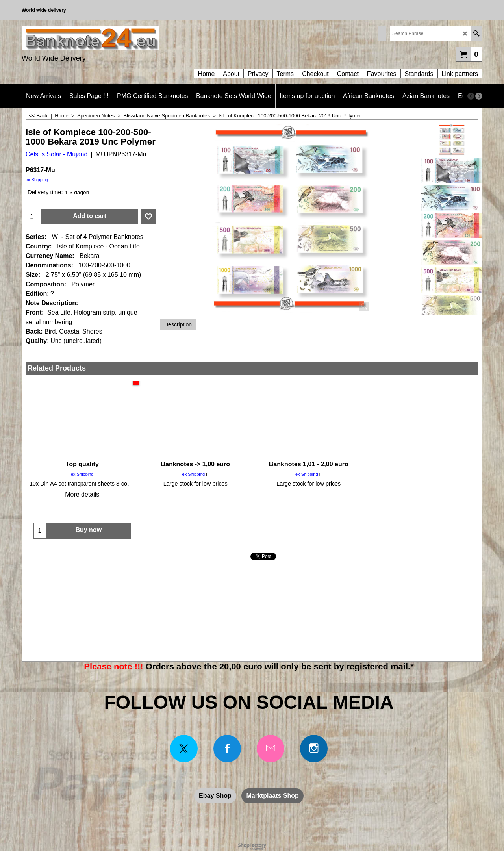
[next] (479, 96)
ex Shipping (37, 180)
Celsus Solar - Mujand (57, 154)
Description (178, 324)
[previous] (471, 96)
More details (82, 494)
